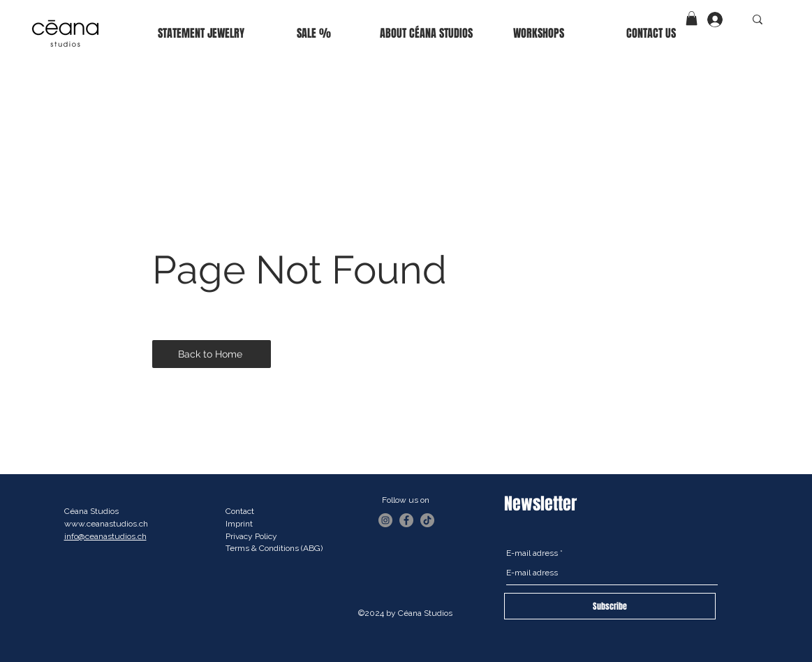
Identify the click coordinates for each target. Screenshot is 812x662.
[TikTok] (427, 520)
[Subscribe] (610, 606)
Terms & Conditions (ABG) (274, 548)
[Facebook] (406, 520)
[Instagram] (385, 520)
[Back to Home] (212, 354)
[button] (692, 18)
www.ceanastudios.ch (106, 524)
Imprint (239, 524)
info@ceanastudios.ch (105, 536)
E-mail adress (532, 553)
